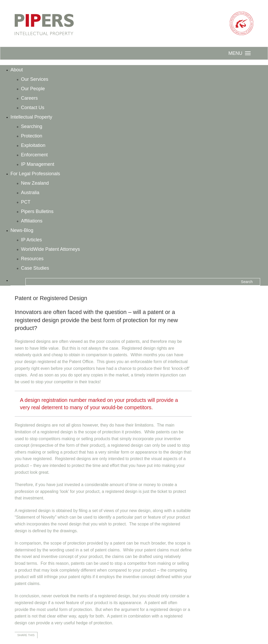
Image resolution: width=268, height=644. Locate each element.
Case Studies (35, 268)
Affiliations (32, 221)
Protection (32, 136)
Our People (33, 89)
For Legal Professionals (35, 174)
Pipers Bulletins (37, 211)
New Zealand (35, 183)
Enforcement (34, 155)
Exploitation (33, 145)
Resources (32, 259)
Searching (32, 126)
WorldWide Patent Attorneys (50, 249)
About (17, 70)
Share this (26, 635)
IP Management (38, 164)
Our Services (35, 79)
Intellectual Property (31, 117)
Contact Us (33, 108)
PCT (26, 202)
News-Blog (22, 230)
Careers (29, 98)
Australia (30, 193)
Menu (235, 53)
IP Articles (31, 240)
